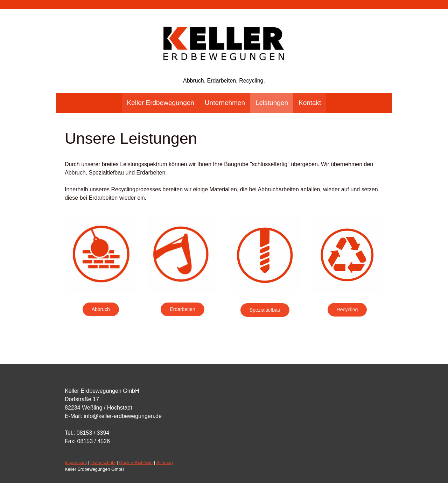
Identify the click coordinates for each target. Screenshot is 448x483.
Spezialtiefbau (265, 310)
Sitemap (165, 463)
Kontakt (310, 103)
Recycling (347, 310)
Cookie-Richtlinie (136, 463)
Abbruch (101, 309)
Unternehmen (225, 103)
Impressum (76, 463)
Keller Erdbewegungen (161, 103)
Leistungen (272, 103)
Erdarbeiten (182, 309)
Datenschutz (103, 463)
